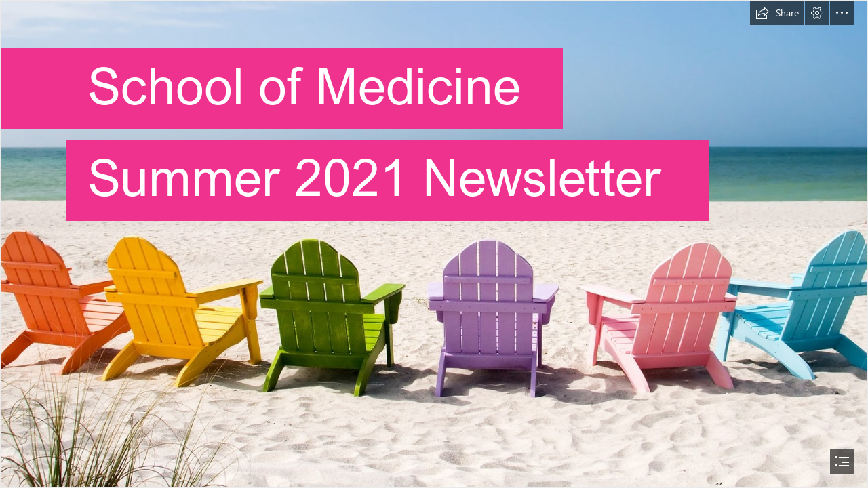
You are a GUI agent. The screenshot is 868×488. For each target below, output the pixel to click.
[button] (777, 13)
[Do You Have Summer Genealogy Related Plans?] (434, 244)
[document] (434, 244)
